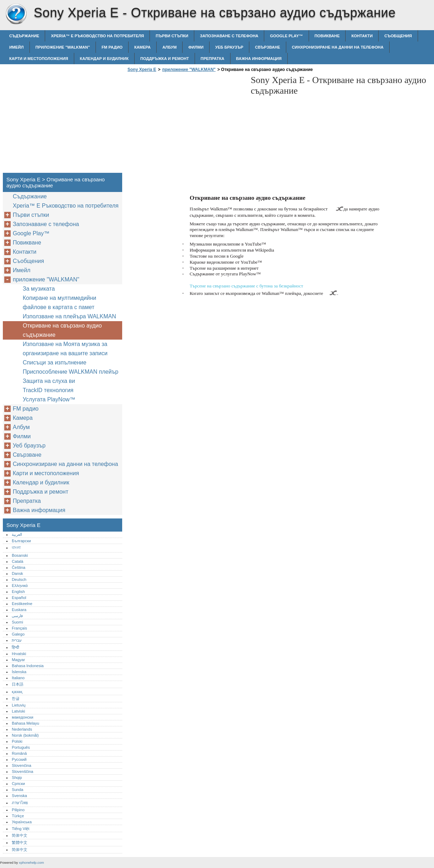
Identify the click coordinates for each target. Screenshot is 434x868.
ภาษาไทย (20, 803)
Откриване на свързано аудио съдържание (62, 330)
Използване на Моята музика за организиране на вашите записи (65, 349)
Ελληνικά (20, 586)
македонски (23, 717)
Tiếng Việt (20, 829)
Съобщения (398, 36)
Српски (18, 784)
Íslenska (19, 672)
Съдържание (24, 36)
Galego (18, 634)
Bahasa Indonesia (28, 666)
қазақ (17, 692)
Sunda (17, 790)
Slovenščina (22, 771)
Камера (142, 47)
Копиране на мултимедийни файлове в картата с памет (59, 303)
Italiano (18, 678)
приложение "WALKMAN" (63, 47)
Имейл (17, 47)
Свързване (268, 47)
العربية (17, 534)
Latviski (18, 711)
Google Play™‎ (286, 36)
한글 (16, 698)
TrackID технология (48, 390)
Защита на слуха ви (49, 381)
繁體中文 (20, 842)
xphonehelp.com (31, 862)
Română (19, 753)
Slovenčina (21, 765)
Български (21, 541)
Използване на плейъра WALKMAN (69, 316)
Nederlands (22, 729)
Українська (22, 822)
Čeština (18, 567)
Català (17, 561)
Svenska (19, 796)
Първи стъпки (172, 36)
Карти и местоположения (39, 59)
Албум (169, 47)
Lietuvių (19, 705)
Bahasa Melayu (25, 723)
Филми (196, 47)
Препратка (213, 59)
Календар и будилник (104, 59)
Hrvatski (19, 654)
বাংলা (16, 548)
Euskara (19, 610)
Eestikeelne (22, 604)
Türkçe (18, 816)
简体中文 (20, 835)
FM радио (112, 47)
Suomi (17, 622)
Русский (19, 759)
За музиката (39, 289)
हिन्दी (15, 647)
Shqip (17, 778)
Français (19, 628)
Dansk (17, 573)
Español (19, 598)
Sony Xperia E (16, 14)
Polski (17, 741)
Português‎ (21, 747)
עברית (17, 640)
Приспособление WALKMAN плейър (70, 372)
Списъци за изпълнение (55, 362)
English (18, 592)
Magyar (18, 660)
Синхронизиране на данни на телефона (338, 47)
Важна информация (259, 59)
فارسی (17, 616)
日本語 (18, 684)
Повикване (327, 36)
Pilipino (18, 810)
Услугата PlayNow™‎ (49, 399)
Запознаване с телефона (229, 36)
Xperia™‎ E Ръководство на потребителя (97, 36)
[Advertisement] (185, 125)
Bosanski (20, 555)
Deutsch (19, 579)
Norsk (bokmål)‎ (25, 735)
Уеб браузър (229, 47)
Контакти (362, 36)
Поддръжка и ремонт (165, 59)
